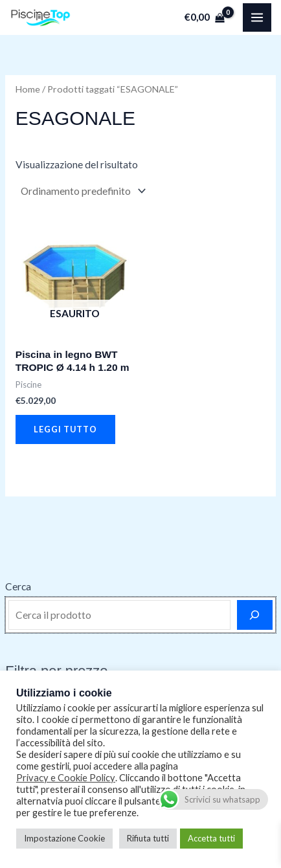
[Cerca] (255, 615)
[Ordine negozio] (82, 191)
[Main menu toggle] (257, 17)
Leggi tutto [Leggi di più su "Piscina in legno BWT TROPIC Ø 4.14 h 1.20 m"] (65, 429)
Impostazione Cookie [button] (64, 838)
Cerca (18, 586)
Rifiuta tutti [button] (148, 838)
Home (28, 89)
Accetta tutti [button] (211, 838)
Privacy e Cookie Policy (66, 778)
